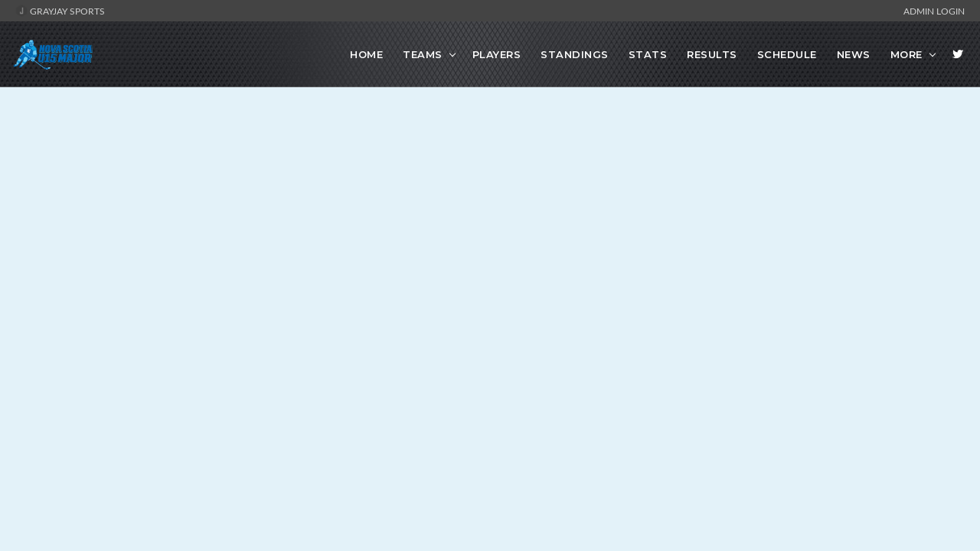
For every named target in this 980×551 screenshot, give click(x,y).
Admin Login (934, 11)
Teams (423, 54)
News (854, 54)
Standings (575, 54)
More (906, 54)
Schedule (787, 54)
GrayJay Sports (60, 11)
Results (712, 54)
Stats (648, 54)
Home (366, 54)
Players (497, 54)
